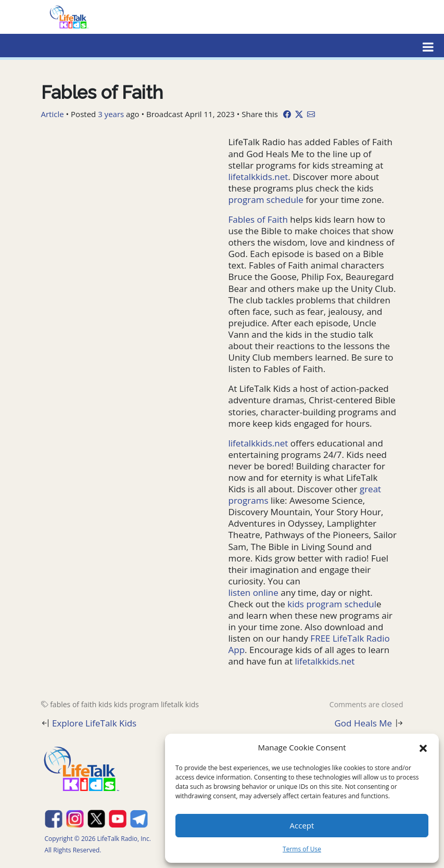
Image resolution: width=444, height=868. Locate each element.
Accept (302, 825)
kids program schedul (332, 604)
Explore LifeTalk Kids (94, 723)
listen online (253, 592)
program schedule (266, 200)
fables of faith (73, 704)
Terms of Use (302, 849)
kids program (137, 704)
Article (53, 114)
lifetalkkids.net (258, 177)
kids (105, 704)
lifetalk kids (180, 704)
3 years (111, 114)
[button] (423, 747)
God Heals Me (364, 723)
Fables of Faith (258, 219)
